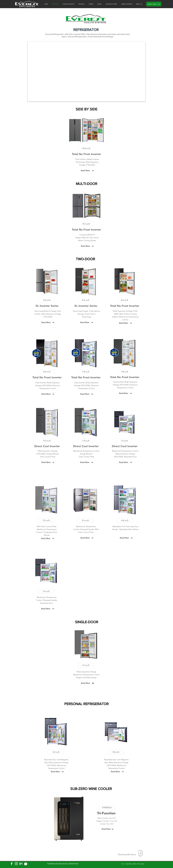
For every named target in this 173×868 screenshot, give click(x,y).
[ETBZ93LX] (107, 807)
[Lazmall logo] (21, 864)
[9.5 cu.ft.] (47, 372)
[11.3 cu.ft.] (47, 441)
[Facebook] (12, 864)
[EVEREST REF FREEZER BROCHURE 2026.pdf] (141, 854)
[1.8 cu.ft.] (116, 752)
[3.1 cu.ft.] (125, 441)
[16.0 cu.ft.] (86, 148)
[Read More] (85, 171)
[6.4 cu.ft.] (125, 300)
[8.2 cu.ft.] (86, 300)
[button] (91, 4)
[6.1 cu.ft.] (86, 520)
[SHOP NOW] (154, 4)
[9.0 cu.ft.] (47, 300)
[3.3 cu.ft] (56, 752)
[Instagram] (16, 864)
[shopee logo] (26, 864)
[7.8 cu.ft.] (86, 372)
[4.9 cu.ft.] (125, 520)
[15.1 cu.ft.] (86, 224)
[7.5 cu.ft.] (86, 441)
